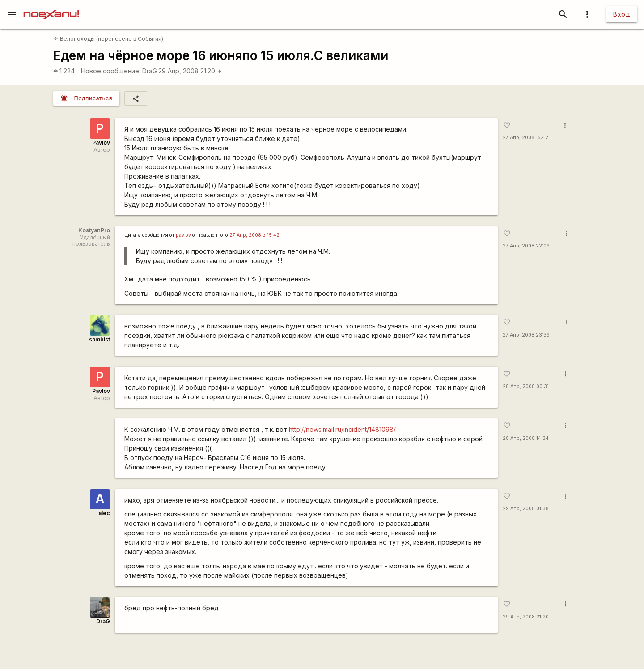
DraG (150, 71)
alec (104, 513)
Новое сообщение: (111, 71)
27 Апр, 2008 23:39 (526, 335)
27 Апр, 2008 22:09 (526, 246)
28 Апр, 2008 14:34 (526, 438)
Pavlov (101, 143)
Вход (622, 14)
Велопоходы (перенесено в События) (108, 39)
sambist (100, 339)
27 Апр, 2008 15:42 (525, 138)
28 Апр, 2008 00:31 (526, 386)
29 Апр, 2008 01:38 (526, 509)
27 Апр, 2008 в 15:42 (254, 235)
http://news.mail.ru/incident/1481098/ (342, 429)
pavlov (183, 235)
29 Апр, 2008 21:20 (190, 71)
